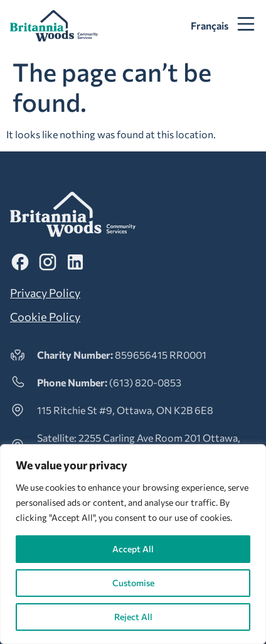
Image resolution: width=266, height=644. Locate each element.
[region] (133, 544)
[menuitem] (210, 26)
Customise (133, 583)
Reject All (133, 617)
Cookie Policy (45, 317)
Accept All (133, 549)
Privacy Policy (45, 293)
